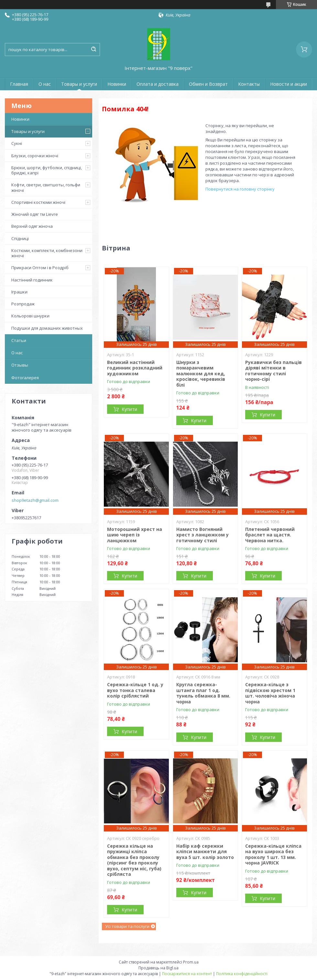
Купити (129, 409)
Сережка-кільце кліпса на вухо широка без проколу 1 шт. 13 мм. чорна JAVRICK (273, 854)
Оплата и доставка (158, 84)
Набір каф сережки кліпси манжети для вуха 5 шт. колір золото (205, 852)
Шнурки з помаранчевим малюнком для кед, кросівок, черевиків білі (201, 374)
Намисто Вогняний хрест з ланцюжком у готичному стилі (202, 535)
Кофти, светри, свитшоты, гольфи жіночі (46, 187)
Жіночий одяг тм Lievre (35, 214)
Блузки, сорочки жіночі (35, 156)
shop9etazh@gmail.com (35, 500)
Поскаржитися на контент (187, 974)
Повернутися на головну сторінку (240, 189)
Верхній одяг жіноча (32, 226)
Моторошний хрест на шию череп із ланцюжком (135, 535)
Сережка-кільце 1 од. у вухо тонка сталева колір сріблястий (135, 690)
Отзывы (20, 365)
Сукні (17, 143)
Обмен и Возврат (208, 84)
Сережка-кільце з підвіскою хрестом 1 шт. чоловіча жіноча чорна (270, 693)
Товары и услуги (79, 84)
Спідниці (20, 238)
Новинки (117, 84)
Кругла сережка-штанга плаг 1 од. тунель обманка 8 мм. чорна (203, 693)
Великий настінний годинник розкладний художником (135, 368)
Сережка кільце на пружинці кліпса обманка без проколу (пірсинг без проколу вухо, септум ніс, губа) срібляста (134, 860)
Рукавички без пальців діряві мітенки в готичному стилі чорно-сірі (273, 371)
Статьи (19, 340)
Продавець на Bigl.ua (158, 968)
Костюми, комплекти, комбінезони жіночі (47, 253)
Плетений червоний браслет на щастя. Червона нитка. (270, 535)
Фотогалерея (25, 378)
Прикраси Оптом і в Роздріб (40, 268)
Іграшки (19, 292)
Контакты (249, 84)
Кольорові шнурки (30, 316)
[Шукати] (93, 50)
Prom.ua (191, 962)
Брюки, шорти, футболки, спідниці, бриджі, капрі (47, 170)
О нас (45, 84)
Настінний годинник (32, 280)
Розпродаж (23, 304)
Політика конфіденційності (242, 974)
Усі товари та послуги (127, 926)
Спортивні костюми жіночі (38, 202)
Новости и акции (289, 84)
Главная (19, 84)
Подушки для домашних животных (47, 328)
